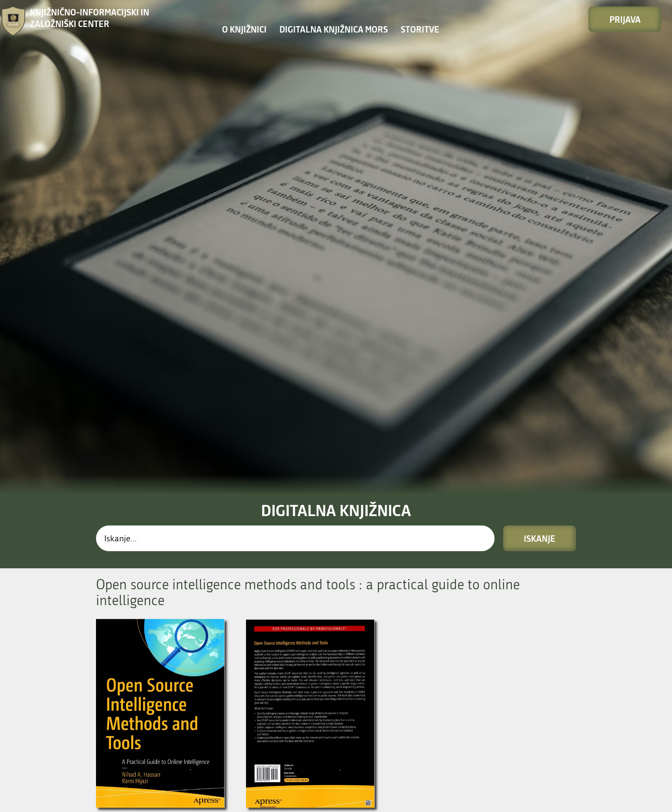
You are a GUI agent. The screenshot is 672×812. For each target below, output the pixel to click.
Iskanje (540, 322)
